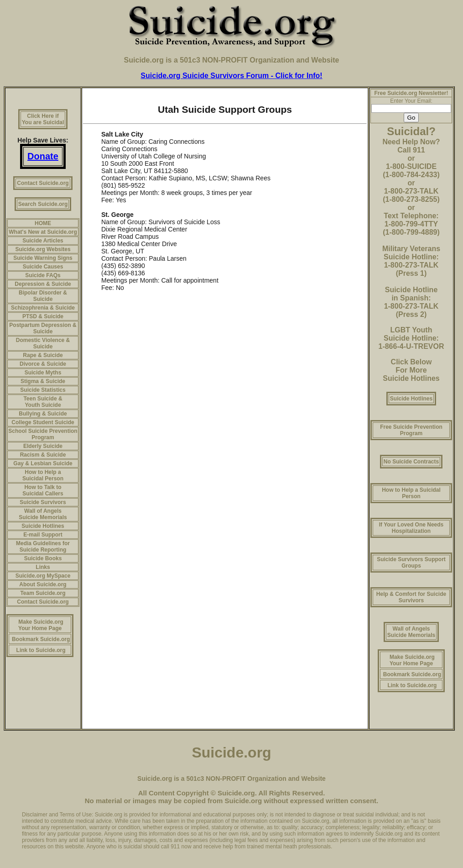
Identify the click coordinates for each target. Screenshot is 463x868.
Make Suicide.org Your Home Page (41, 625)
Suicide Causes (43, 267)
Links (43, 567)
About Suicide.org (43, 584)
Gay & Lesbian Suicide (43, 463)
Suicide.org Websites (43, 249)
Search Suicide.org (43, 204)
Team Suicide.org (43, 593)
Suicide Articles (43, 241)
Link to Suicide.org (41, 650)
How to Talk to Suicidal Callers (43, 490)
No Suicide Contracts (411, 462)
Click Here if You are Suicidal (43, 119)
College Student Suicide (43, 422)
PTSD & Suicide (43, 316)
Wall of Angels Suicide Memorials (43, 514)
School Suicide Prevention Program (43, 434)
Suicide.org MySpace (43, 576)
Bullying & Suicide (43, 414)
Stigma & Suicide (43, 381)
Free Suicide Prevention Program (411, 430)
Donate (43, 156)
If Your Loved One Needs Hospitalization (411, 528)
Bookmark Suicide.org (41, 639)
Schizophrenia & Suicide (43, 308)
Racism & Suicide (43, 455)
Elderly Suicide (43, 446)
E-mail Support (43, 535)
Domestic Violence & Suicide (43, 343)
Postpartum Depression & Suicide (43, 328)
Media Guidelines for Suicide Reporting (43, 547)
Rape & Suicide (43, 355)
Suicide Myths (43, 373)
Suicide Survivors (43, 502)
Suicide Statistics (43, 390)
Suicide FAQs (43, 275)
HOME (43, 223)
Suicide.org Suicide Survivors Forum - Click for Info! (231, 76)
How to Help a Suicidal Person (43, 475)
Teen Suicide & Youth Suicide (43, 402)
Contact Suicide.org (43, 183)
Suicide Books (43, 558)
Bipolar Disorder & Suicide (43, 296)
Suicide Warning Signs (43, 258)
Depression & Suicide (43, 284)
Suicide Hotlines (43, 526)
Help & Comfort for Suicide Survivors (411, 597)
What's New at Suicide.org (43, 232)
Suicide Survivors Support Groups (411, 563)
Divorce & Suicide (43, 364)
